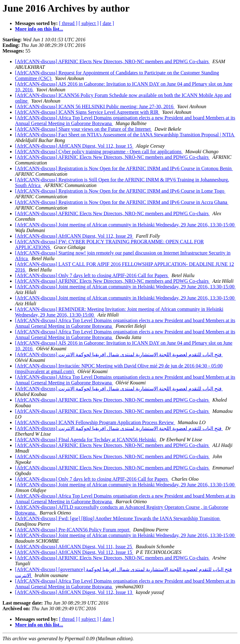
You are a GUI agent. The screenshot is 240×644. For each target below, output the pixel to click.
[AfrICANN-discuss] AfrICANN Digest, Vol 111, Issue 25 (74, 547)
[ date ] (107, 23)
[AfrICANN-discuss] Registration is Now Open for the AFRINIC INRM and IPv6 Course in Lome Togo (120, 191)
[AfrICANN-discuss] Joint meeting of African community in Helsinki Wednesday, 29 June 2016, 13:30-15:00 (125, 225)
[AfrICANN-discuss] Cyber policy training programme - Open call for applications (99, 152)
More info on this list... (39, 29)
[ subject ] (89, 23)
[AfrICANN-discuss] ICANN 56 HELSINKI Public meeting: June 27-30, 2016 (95, 106)
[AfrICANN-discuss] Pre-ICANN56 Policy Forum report (73, 530)
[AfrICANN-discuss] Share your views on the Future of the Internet (83, 129)
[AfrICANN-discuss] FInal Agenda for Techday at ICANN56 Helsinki (86, 440)
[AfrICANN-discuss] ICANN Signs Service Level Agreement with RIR (87, 112)
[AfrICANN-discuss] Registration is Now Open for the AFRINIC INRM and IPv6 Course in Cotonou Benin (124, 168)
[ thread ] (68, 23)
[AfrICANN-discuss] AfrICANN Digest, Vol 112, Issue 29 (74, 236)
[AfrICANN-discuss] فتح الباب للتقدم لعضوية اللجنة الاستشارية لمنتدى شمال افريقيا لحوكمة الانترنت (119, 355)
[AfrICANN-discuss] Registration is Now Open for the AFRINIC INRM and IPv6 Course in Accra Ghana (122, 202)
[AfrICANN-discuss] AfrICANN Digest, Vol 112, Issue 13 (74, 592)
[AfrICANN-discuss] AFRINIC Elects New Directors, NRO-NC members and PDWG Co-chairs (112, 61)
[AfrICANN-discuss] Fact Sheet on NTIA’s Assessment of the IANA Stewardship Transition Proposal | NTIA (125, 135)
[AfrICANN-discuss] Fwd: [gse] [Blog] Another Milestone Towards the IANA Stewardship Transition (118, 518)
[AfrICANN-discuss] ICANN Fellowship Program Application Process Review (95, 422)
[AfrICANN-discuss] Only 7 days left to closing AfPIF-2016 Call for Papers (92, 275)
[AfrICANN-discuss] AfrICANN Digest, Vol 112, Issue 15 (74, 146)
